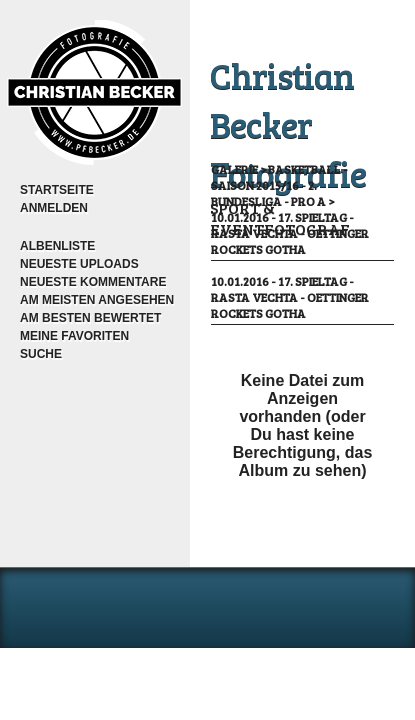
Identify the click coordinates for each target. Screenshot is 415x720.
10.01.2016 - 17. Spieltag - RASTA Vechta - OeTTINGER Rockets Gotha (290, 233)
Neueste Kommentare (93, 282)
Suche (41, 354)
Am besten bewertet (90, 318)
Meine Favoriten (74, 336)
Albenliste (57, 246)
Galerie (234, 169)
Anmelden (54, 208)
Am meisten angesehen (97, 300)
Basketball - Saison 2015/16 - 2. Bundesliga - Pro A (279, 185)
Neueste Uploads (79, 264)
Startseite (57, 190)
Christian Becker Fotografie (288, 123)
